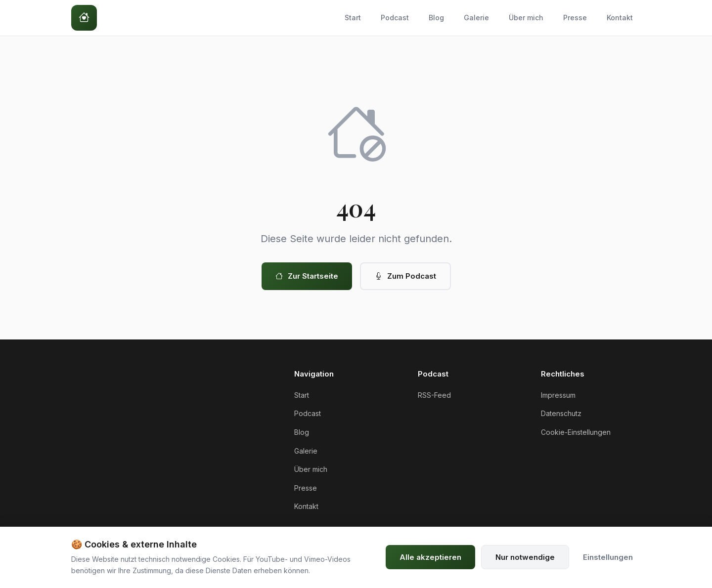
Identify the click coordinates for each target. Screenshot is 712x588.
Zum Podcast (405, 276)
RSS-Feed (434, 395)
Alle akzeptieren (430, 557)
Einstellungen (608, 557)
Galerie (476, 18)
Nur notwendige (525, 557)
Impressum (558, 395)
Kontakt (620, 18)
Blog (436, 18)
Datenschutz (561, 413)
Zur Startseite (307, 276)
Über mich (526, 18)
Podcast (395, 18)
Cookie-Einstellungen (576, 432)
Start (353, 18)
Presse (575, 18)
